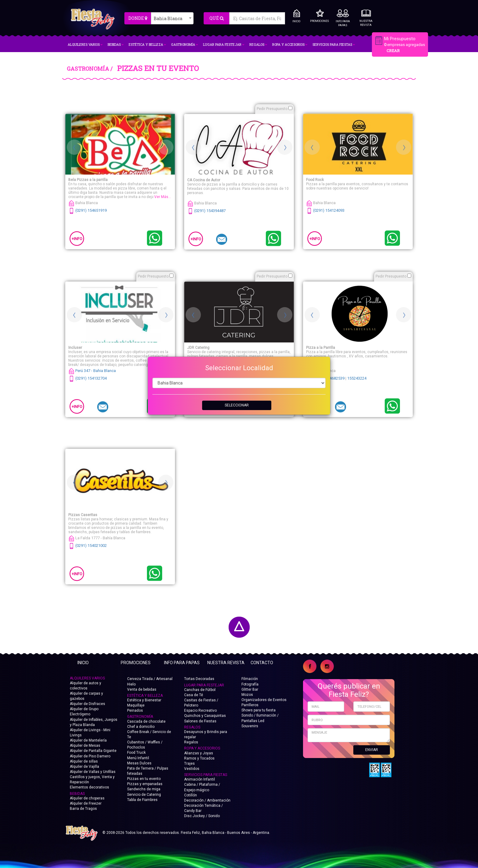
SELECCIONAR (237, 405)
